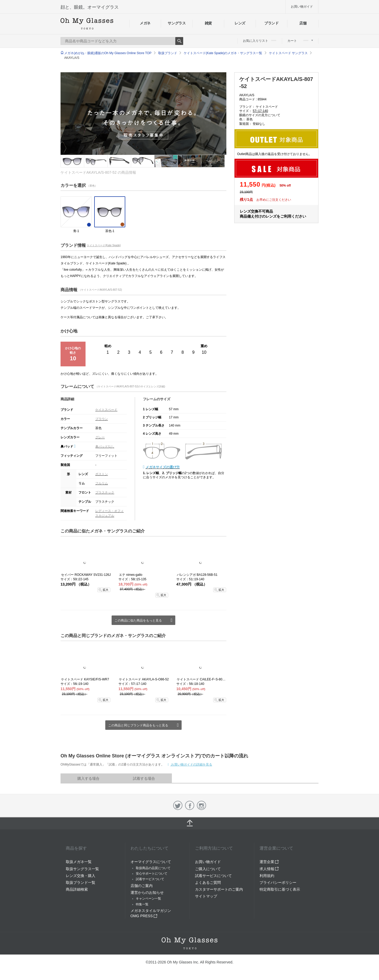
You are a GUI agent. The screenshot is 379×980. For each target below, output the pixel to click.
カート (300, 41)
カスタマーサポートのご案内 (219, 889)
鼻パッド (68, 447)
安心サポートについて (152, 874)
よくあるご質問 (208, 882)
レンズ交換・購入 (81, 876)
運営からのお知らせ (147, 892)
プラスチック (105, 492)
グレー (100, 437)
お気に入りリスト (260, 41)
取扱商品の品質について (153, 868)
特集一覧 (142, 904)
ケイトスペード (106, 410)
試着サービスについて (213, 876)
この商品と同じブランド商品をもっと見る (138, 725)
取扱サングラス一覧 (82, 869)
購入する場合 (88, 778)
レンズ (240, 23)
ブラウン (102, 419)
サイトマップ (206, 896)
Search (179, 41)
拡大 (106, 590)
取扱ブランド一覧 (81, 882)
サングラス (177, 23)
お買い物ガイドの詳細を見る (191, 764)
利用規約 (267, 876)
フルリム (102, 483)
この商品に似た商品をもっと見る (138, 620)
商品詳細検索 (77, 889)
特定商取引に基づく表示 (280, 889)
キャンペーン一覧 (148, 899)
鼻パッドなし (105, 447)
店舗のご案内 (142, 886)
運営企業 (269, 862)
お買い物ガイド (302, 7)
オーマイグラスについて (151, 862)
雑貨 (208, 23)
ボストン (102, 474)
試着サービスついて (150, 879)
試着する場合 (144, 778)
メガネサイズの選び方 (163, 467)
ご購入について (208, 869)
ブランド (271, 23)
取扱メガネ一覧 (79, 862)
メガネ (145, 23)
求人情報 (269, 869)
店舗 (303, 23)
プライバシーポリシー (278, 882)
